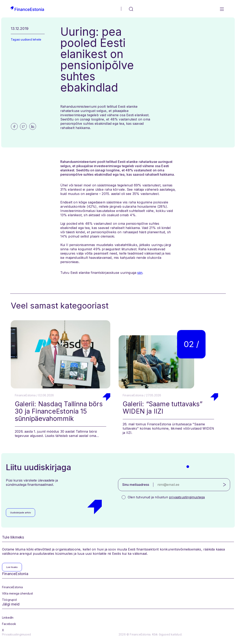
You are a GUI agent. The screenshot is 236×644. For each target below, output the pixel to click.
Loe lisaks (12, 567)
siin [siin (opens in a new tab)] (140, 273)
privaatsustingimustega (187, 497)
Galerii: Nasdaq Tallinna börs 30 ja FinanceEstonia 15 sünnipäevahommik (59, 411)
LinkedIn (8, 618)
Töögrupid (9, 600)
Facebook (9, 624)
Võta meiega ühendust (17, 593)
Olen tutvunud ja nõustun (166, 497)
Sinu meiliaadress (136, 485)
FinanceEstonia (12, 587)
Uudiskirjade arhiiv (21, 513)
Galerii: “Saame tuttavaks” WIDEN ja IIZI (163, 408)
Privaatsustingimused (16, 634)
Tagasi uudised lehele (26, 39)
